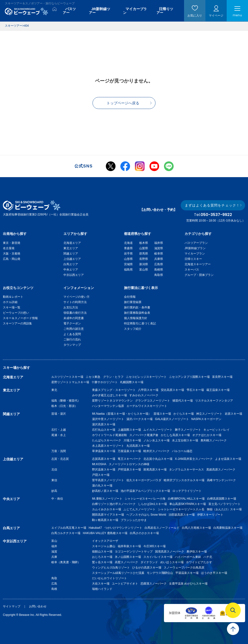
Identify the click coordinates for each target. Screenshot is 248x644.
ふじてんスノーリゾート (139, 509)
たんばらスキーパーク (107, 440)
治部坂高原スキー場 (182, 515)
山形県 (128, 259)
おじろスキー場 (102, 557)
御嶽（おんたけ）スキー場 (224, 509)
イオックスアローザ (105, 541)
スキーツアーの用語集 (17, 323)
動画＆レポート (13, 297)
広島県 (159, 264)
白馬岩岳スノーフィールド (162, 528)
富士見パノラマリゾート (225, 504)
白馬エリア (71, 264)
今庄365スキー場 (155, 546)
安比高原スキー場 (172, 390)
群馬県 (144, 254)
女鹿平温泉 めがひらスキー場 (188, 584)
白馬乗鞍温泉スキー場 (228, 528)
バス (69, 11)
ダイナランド (149, 562)
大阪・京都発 (12, 254)
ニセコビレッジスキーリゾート (146, 377)
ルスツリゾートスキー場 (67, 377)
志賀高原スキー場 (104, 459)
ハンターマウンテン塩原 (108, 406)
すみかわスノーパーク (144, 395)
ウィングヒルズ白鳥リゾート (111, 568)
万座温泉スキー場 (129, 451)
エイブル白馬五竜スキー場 (69, 528)
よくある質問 (72, 334)
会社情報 (130, 297)
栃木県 (144, 243)
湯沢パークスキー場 (139, 419)
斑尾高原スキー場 (155, 470)
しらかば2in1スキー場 (152, 504)
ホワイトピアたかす (199, 562)
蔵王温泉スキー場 (218, 390)
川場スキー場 (132, 440)
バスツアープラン (196, 243)
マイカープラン (195, 254)
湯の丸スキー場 (102, 486)
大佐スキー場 (101, 584)
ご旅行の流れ (72, 339)
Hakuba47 (95, 528)
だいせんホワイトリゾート (109, 578)
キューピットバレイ (217, 430)
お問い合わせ (38, 606)
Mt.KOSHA (99, 464)
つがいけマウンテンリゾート (123, 528)
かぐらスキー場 (184, 414)
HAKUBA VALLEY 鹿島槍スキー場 (105, 533)
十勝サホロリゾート (105, 382)
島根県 (159, 270)
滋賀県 (159, 248)
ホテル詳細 (10, 302)
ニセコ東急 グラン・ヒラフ (105, 377)
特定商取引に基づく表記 (140, 323)
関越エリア (71, 254)
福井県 (159, 243)
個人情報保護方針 (136, 318)
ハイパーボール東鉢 (188, 557)
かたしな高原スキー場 (175, 435)
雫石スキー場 (195, 390)
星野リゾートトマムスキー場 (70, 382)
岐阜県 (159, 254)
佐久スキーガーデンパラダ (144, 480)
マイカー (135, 11)
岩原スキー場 (233, 414)
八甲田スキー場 (148, 390)
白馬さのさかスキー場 (144, 533)
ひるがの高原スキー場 (147, 568)
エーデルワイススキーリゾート (147, 406)
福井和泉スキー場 (129, 546)
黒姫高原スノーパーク (221, 470)
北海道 (128, 243)
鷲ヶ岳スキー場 (102, 562)
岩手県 (128, 254)
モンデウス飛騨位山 (160, 573)
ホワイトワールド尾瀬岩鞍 (109, 435)
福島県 (128, 270)
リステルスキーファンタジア (214, 401)
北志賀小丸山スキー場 (158, 459)
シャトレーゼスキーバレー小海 (145, 499)
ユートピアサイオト (125, 584)
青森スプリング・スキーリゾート (114, 390)
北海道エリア (72, 243)
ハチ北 (208, 557)
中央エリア (71, 270)
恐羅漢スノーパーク (154, 584)
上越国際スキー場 (129, 430)
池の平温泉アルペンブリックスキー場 (145, 491)
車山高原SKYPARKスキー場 (188, 504)
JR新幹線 (100, 11)
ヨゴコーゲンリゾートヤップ (134, 552)
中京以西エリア (74, 275)
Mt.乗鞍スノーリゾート (107, 499)
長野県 (144, 259)
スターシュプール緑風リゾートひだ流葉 (118, 573)
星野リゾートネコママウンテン (112, 401)
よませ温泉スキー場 (228, 459)
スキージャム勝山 (104, 546)
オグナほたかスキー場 (207, 435)
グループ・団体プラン (199, 275)
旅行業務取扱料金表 (137, 313)
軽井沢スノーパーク (156, 451)
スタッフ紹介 (133, 329)
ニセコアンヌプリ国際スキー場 (189, 377)
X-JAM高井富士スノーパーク (194, 459)
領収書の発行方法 (75, 313)
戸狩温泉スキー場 (129, 470)
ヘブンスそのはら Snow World (146, 515)
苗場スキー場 (162, 414)
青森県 (128, 248)
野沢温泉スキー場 (104, 470)
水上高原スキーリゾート (108, 446)
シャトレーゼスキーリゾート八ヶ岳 (181, 509)
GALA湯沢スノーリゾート (172, 419)
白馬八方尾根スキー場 (196, 528)
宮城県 (128, 264)
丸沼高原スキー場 (138, 446)
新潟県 (144, 264)
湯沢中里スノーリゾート (108, 419)
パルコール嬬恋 (182, 451)
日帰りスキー (193, 259)
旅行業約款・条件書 (137, 307)
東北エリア (71, 248)
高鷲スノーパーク (126, 562)
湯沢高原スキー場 (104, 424)
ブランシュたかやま (134, 520)
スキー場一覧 (12, 307)
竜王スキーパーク (129, 459)
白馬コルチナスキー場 (66, 533)
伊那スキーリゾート (210, 515)
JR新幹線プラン (195, 248)
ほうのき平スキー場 (214, 573)
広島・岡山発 (12, 259)
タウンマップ (72, 345)
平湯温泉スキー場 (187, 573)
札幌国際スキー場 (132, 382)
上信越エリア (72, 259)
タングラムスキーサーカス (186, 470)
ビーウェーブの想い (16, 313)
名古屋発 (9, 248)
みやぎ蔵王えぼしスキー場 (109, 395)
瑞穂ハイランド (102, 589)
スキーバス (192, 270)
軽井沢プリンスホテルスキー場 (184, 480)
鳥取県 (159, 275)
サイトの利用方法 (75, 302)
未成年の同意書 (74, 318)
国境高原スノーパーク (170, 552)
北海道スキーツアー (198, 264)
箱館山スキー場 (102, 552)
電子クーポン (72, 323)
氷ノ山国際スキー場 (128, 557)
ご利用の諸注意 (74, 329)
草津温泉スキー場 (104, 451)
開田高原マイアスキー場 (108, 515)
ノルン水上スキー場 (156, 440)
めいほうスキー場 (172, 562)
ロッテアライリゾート (187, 491)
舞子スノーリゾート (188, 430)
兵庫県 (159, 259)
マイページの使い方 (77, 297)
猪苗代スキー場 (183, 401)
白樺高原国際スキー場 (222, 499)
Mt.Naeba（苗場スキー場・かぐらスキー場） (122, 414)
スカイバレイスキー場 (158, 557)
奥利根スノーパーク (214, 440)
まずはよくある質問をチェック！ (212, 205)
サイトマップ (12, 606)
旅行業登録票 (133, 302)
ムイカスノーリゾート (158, 430)
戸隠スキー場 (101, 475)
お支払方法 (71, 307)
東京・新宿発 (12, 243)
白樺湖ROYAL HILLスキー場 (186, 499)
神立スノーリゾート (209, 414)
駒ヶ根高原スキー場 (105, 520)
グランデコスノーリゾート (153, 401)
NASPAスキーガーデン (206, 419)
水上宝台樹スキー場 (185, 440)
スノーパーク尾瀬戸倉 (144, 435)
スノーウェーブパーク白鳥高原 (186, 568)
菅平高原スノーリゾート (108, 480)
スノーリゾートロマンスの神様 (129, 464)
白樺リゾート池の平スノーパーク (114, 504)
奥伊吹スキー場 (198, 552)
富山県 (144, 270)
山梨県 (144, 248)
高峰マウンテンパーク (221, 480)
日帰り (165, 11)
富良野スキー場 (222, 377)
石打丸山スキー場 (104, 430)
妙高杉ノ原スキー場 (105, 491)
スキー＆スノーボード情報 (20, 318)
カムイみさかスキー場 (107, 509)
